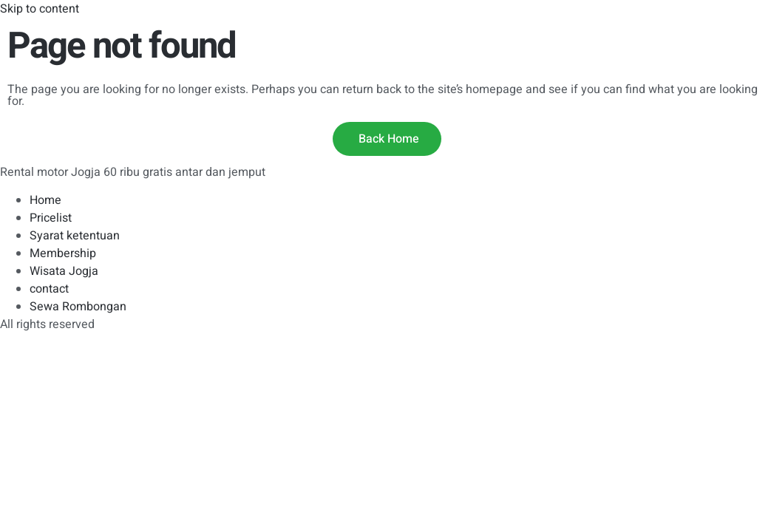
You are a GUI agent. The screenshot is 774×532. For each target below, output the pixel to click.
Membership (63, 253)
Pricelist (51, 218)
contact (49, 289)
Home (45, 200)
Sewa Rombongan (78, 307)
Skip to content (40, 9)
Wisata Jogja (64, 271)
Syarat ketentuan (75, 236)
